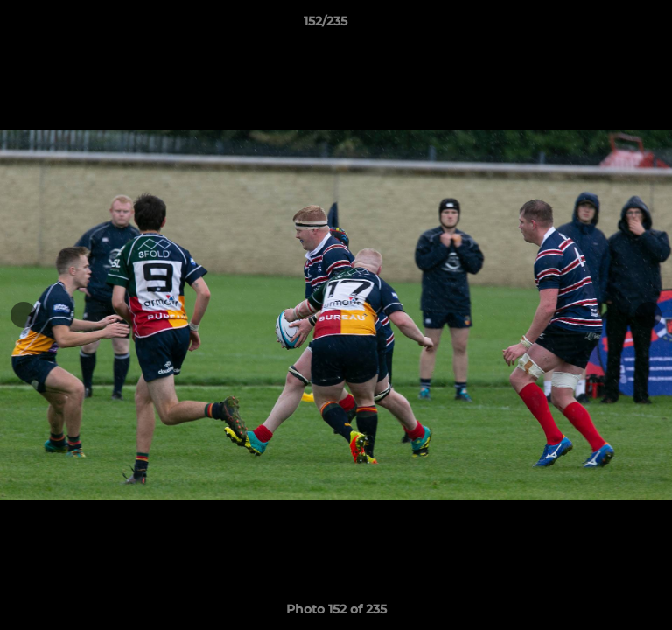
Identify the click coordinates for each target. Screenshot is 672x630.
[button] (609, 25)
